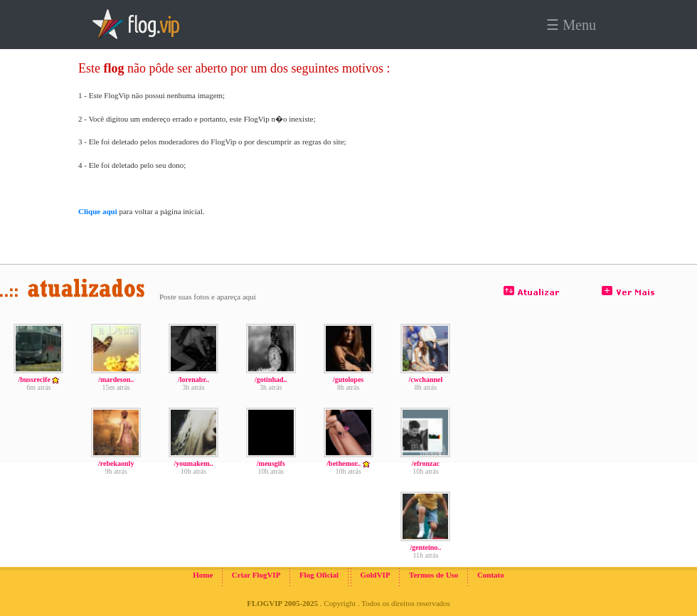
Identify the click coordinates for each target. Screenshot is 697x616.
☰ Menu (571, 25)
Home (203, 575)
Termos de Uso (433, 575)
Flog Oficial (319, 575)
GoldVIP (375, 575)
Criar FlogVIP (256, 575)
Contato (491, 575)
